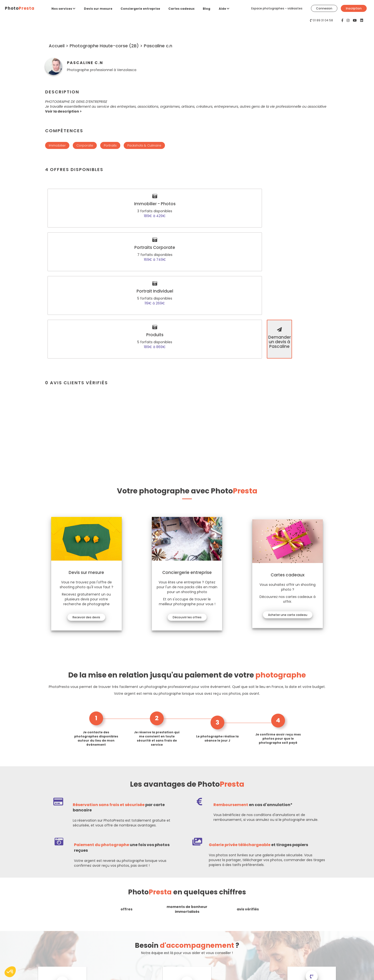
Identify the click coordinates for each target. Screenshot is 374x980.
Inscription (354, 8)
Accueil (57, 46)
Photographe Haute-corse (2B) (105, 46)
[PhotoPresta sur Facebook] (343, 20)
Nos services (63, 9)
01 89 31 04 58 (323, 20)
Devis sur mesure (98, 9)
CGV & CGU (199, 941)
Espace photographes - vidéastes (277, 8)
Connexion (324, 8)
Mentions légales (203, 927)
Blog (207, 9)
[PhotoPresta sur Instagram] (349, 20)
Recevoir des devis (88, 486)
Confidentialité (202, 934)
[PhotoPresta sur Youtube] (355, 20)
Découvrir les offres (187, 486)
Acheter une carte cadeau (286, 484)
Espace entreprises (116, 947)
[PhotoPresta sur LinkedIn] (362, 20)
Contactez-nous (31, 931)
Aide (224, 9)
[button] (63, 111)
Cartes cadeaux (181, 9)
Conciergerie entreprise (140, 9)
